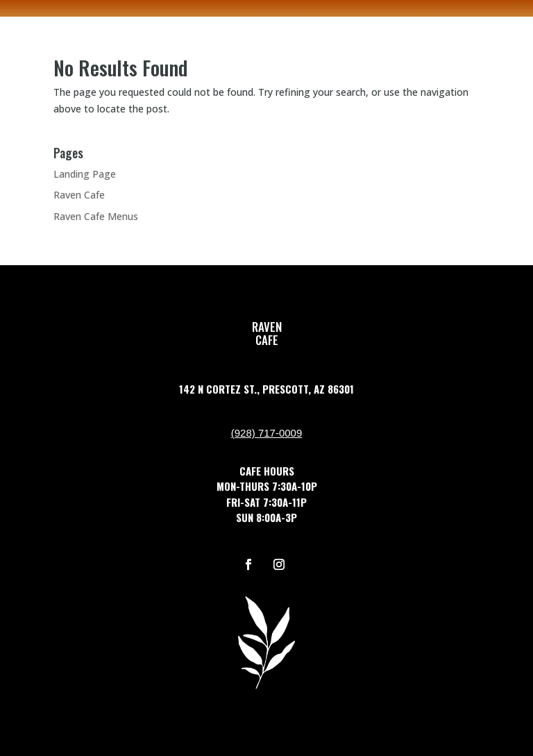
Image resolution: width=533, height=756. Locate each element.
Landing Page (85, 174)
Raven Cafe (79, 195)
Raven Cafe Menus (96, 216)
